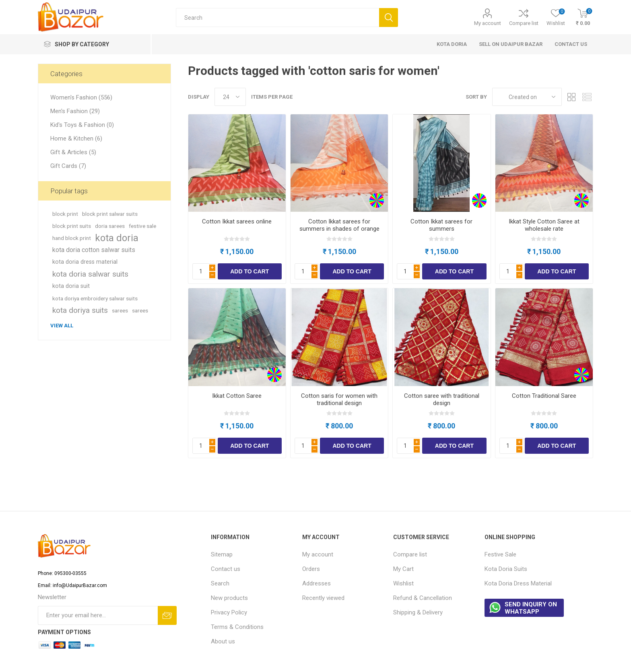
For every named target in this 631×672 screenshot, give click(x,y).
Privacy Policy (229, 612)
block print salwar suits (110, 214)
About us (223, 641)
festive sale (142, 226)
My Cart (403, 569)
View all (62, 326)
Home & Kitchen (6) (76, 139)
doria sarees (110, 226)
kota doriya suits (80, 310)
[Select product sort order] (527, 97)
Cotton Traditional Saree (544, 396)
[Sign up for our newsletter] (98, 615)
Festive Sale (500, 554)
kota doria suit (71, 286)
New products (229, 598)
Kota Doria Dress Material (518, 583)
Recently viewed (323, 598)
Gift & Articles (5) (73, 152)
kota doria (117, 238)
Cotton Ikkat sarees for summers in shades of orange (339, 225)
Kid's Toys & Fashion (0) (82, 125)
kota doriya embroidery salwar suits (95, 298)
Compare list (524, 23)
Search (220, 583)
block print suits (72, 226)
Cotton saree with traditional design (442, 399)
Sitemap (222, 554)
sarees (120, 310)
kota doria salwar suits (90, 274)
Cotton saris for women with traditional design (339, 399)
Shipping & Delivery (418, 612)
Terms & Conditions (237, 627)
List (587, 97)
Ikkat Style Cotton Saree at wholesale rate (544, 225)
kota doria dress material (85, 262)
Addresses (317, 583)
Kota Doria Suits (506, 569)
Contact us (226, 569)
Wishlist (403, 583)
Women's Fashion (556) (81, 97)
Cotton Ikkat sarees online (237, 221)
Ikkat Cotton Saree (237, 396)
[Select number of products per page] (230, 97)
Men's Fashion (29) (75, 111)
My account (488, 23)
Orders (311, 569)
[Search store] (277, 18)
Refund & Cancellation (423, 598)
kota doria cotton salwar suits (94, 250)
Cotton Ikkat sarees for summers (441, 225)
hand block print (72, 238)
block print (65, 214)
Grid (572, 97)
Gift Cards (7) (68, 166)
